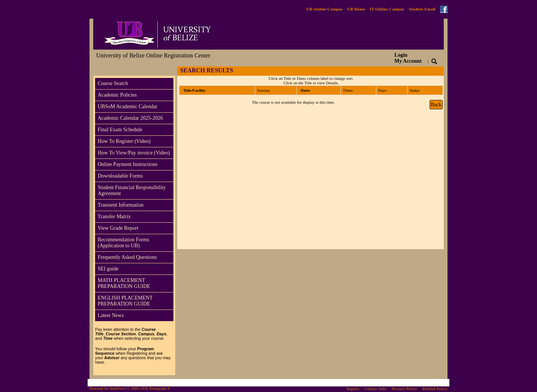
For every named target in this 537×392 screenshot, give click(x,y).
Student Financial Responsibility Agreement (132, 190)
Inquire (353, 389)
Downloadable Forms (120, 176)
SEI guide (108, 269)
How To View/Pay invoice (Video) (134, 153)
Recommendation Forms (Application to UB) (123, 243)
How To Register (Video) (124, 141)
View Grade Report (118, 228)
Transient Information (121, 205)
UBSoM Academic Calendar (128, 106)
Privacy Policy (404, 389)
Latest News (111, 315)
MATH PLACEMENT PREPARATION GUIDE (124, 283)
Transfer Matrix (114, 217)
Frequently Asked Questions (127, 257)
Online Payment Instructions (128, 164)
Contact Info (375, 389)
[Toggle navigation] (100, 71)
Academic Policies (117, 95)
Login (408, 58)
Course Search (113, 83)
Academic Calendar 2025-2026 (130, 118)
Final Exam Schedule (120, 130)
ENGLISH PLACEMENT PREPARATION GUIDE (125, 301)
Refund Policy (435, 389)
